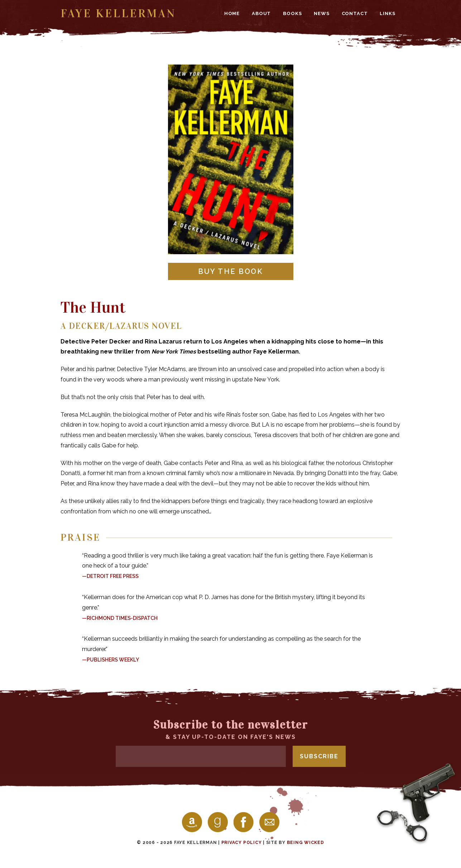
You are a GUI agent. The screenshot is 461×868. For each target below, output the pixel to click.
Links (387, 13)
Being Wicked (306, 843)
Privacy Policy (242, 843)
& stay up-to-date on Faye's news (231, 729)
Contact (355, 13)
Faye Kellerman (118, 13)
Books (292, 13)
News (321, 13)
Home (232, 13)
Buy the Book (230, 271)
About (261, 13)
